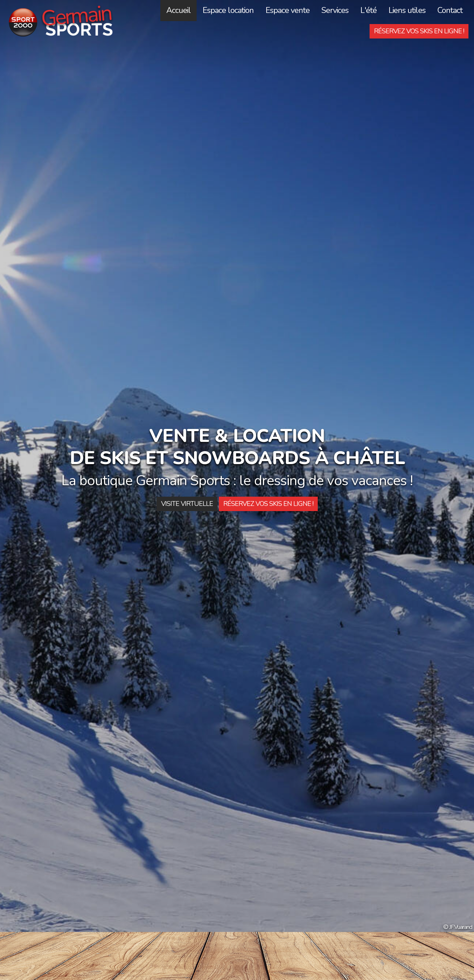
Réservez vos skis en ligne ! (419, 31)
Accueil (178, 10)
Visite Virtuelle (187, 504)
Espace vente (288, 10)
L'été (368, 10)
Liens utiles (407, 10)
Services (335, 10)
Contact (450, 10)
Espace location (228, 10)
